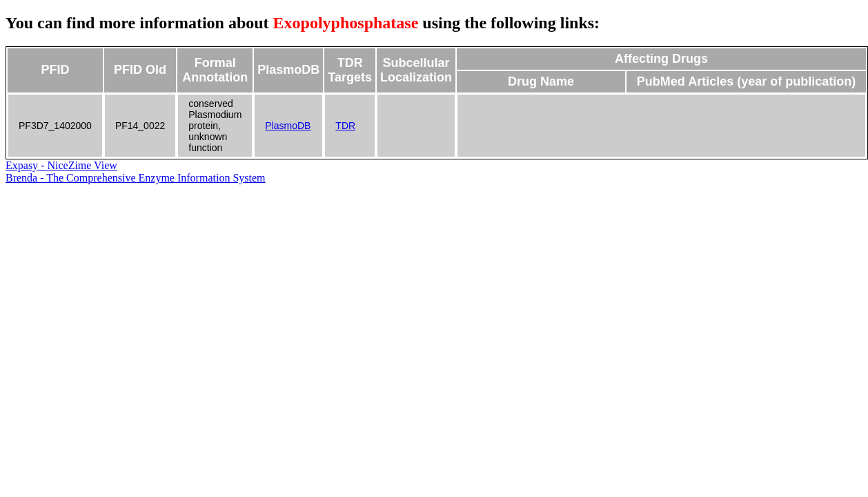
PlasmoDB (288, 126)
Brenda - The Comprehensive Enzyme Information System (136, 178)
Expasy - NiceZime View (61, 165)
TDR (345, 126)
